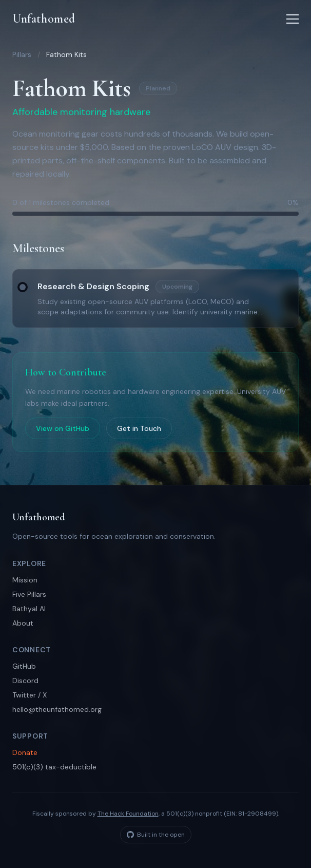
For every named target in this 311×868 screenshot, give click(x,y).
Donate (25, 752)
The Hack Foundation (128, 814)
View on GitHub (63, 428)
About (23, 623)
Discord (25, 681)
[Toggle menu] (293, 19)
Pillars (22, 54)
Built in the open (156, 835)
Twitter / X (30, 695)
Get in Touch (139, 428)
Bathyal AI (29, 609)
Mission (25, 580)
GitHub (24, 666)
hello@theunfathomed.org (57, 709)
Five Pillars (29, 594)
